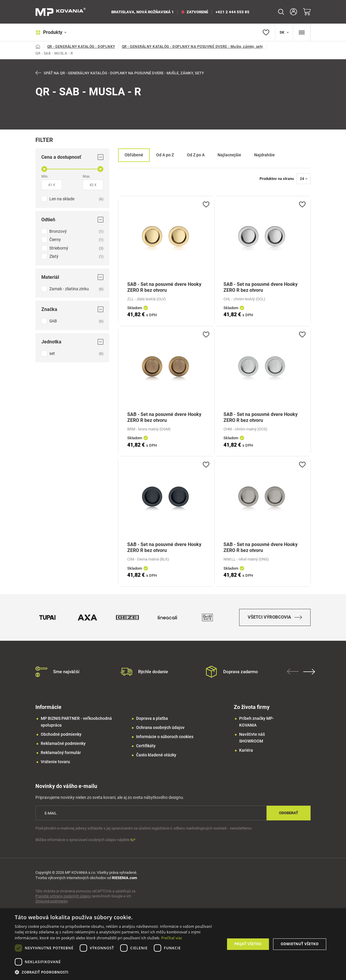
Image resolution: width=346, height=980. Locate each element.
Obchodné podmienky (61, 735)
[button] (117, 972)
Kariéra (246, 751)
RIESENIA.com (124, 878)
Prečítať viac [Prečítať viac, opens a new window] (172, 938)
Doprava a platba (152, 719)
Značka (72, 309)
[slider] (44, 169)
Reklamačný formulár (61, 753)
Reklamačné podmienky (63, 744)
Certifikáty (146, 746)
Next (309, 672)
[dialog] (173, 944)
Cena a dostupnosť (72, 157)
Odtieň (72, 220)
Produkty (51, 32)
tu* (133, 840)
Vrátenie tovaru (55, 762)
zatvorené (195, 12)
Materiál (72, 277)
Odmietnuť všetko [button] (300, 944)
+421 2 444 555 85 (232, 12)
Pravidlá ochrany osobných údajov (63, 897)
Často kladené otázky (156, 756)
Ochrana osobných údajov (160, 728)
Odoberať (289, 813)
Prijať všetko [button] (248, 944)
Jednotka (72, 342)
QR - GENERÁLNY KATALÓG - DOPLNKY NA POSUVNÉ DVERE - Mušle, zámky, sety (192, 47)
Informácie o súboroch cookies (165, 737)
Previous (293, 672)
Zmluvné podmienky (52, 902)
